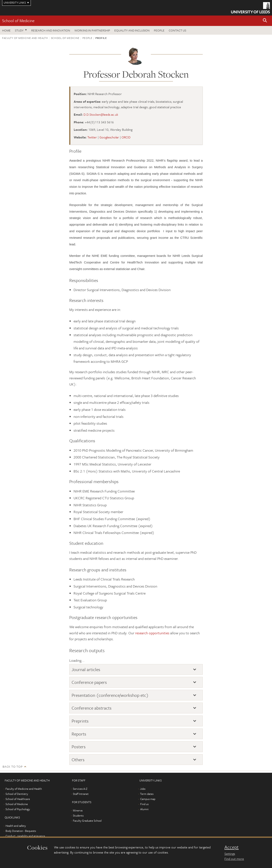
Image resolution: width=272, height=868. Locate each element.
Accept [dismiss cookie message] (232, 847)
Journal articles (86, 669)
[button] (265, 21)
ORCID (126, 137)
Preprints (80, 721)
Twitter (92, 137)
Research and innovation (51, 30)
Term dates (147, 794)
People (159, 30)
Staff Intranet (81, 794)
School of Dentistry (17, 794)
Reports (79, 734)
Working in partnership (92, 30)
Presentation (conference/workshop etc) (110, 695)
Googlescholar (109, 137)
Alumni (144, 809)
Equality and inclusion (132, 30)
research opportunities (152, 633)
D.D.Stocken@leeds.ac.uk (101, 114)
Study (19, 30)
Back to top (13, 766)
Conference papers (89, 682)
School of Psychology (18, 809)
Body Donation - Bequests (21, 831)
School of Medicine (18, 21)
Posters (79, 747)
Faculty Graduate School (87, 821)
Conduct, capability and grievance (25, 836)
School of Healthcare (18, 799)
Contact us (177, 30)
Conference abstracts (92, 708)
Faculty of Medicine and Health (25, 38)
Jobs (143, 789)
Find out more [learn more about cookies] (234, 859)
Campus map (148, 799)
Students (78, 815)
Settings (230, 854)
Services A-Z (80, 789)
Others (78, 760)
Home (6, 30)
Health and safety (16, 826)
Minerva (78, 810)
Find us (144, 804)
